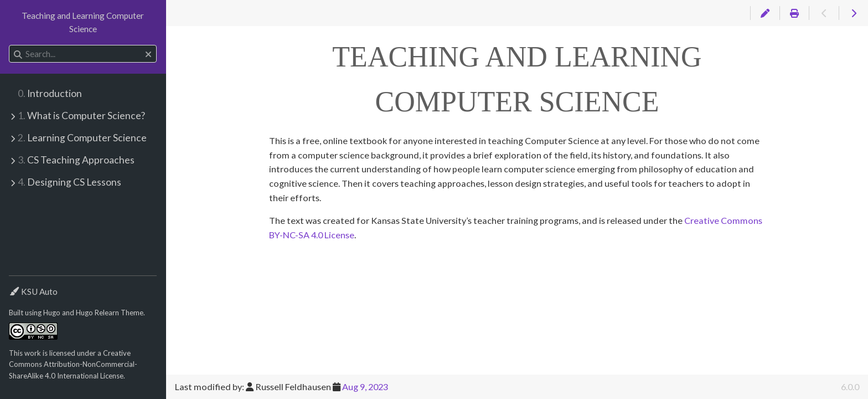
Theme (21, 285)
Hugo (52, 313)
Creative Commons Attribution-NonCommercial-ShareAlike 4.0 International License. (73, 364)
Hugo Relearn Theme (110, 313)
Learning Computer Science (82, 138)
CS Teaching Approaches (76, 160)
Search (10, 45)
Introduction (50, 93)
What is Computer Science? (81, 116)
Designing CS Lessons (69, 182)
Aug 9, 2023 (365, 387)
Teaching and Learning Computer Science (83, 22)
